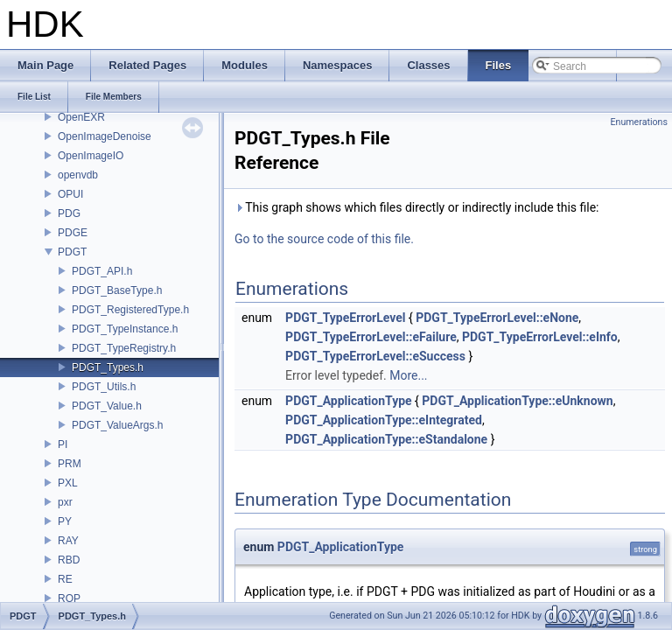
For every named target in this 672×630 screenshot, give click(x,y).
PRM (70, 464)
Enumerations (639, 122)
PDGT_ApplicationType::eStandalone (386, 439)
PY (65, 521)
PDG (69, 213)
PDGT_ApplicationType (349, 401)
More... (408, 375)
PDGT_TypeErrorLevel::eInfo (540, 337)
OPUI (70, 194)
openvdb (78, 175)
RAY (68, 541)
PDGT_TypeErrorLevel (345, 318)
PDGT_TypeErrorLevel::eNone (497, 318)
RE (65, 579)
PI (63, 444)
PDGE (73, 233)
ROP (69, 598)
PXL (68, 483)
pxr (65, 502)
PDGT (72, 252)
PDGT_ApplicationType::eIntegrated (384, 420)
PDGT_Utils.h (104, 387)
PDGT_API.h (102, 271)
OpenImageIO (91, 156)
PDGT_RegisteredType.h (130, 310)
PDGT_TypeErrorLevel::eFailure (371, 337)
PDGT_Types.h (108, 367)
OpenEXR (81, 117)
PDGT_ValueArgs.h (118, 425)
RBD (69, 560)
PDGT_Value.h (107, 406)
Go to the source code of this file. (324, 239)
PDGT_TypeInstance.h (125, 329)
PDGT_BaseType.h (117, 290)
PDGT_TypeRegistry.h (124, 348)
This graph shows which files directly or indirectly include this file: (417, 207)
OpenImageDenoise (105, 136)
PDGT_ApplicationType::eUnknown (517, 401)
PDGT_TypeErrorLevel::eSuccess (375, 356)
